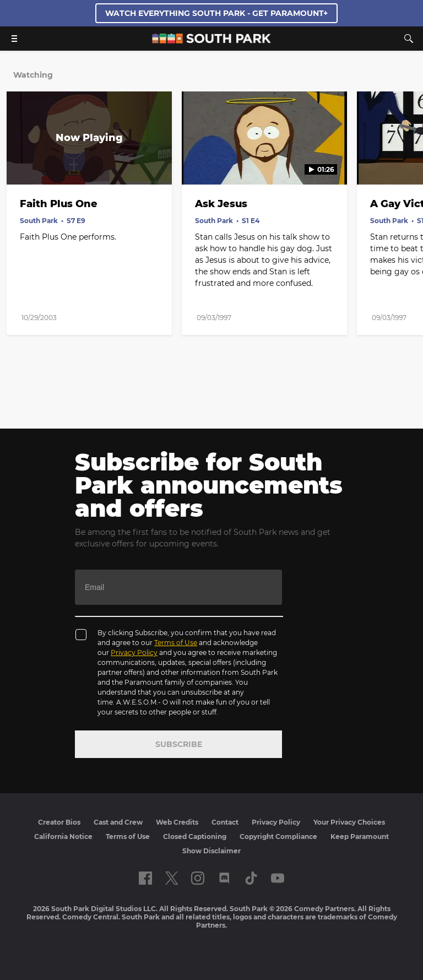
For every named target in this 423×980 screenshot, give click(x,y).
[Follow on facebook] (145, 878)
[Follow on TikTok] (251, 878)
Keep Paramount (360, 836)
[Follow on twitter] (172, 878)
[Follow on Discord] (224, 878)
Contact (225, 822)
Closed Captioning (195, 836)
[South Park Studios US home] (211, 40)
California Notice (63, 836)
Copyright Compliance (278, 836)
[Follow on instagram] (198, 878)
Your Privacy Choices (349, 822)
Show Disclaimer (211, 851)
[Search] (409, 39)
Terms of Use (176, 643)
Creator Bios (59, 822)
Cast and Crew (118, 822)
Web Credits (177, 822)
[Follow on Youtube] (278, 878)
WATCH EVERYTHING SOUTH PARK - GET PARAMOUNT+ (216, 13)
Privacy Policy (134, 653)
